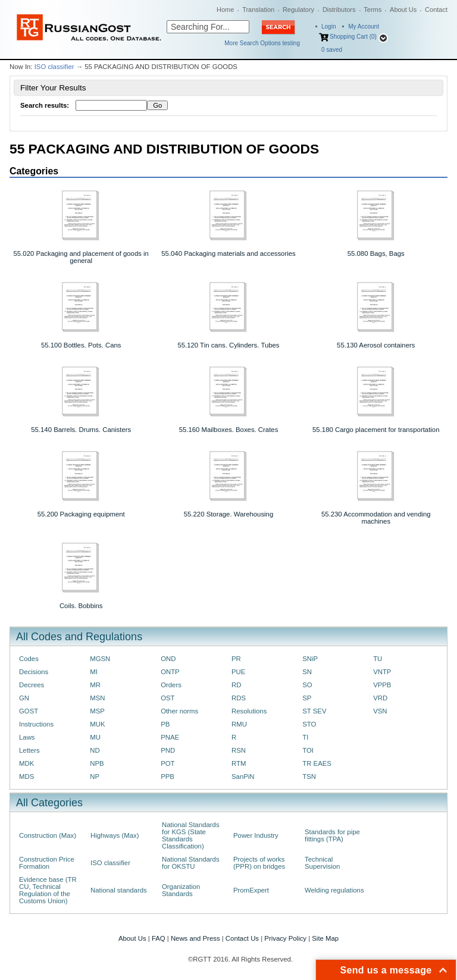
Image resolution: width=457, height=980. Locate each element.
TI (305, 737)
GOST (29, 711)
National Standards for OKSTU (191, 863)
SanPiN (243, 777)
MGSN (100, 659)
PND (168, 750)
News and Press (195, 938)
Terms (373, 10)
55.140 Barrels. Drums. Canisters (81, 430)
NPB (97, 763)
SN (307, 672)
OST (168, 698)
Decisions (34, 672)
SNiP (310, 659)
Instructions (36, 724)
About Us (403, 10)
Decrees (32, 685)
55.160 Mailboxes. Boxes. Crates (229, 430)
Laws (27, 737)
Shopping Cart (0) (353, 37)
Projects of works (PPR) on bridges (259, 863)
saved (332, 50)
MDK (26, 763)
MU (95, 737)
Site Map (325, 938)
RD (236, 685)
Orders (171, 685)
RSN (239, 750)
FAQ (159, 938)
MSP (97, 711)
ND (95, 750)
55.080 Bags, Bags (376, 253)
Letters (29, 750)
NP (95, 777)
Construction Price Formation (47, 863)
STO (309, 724)
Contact (436, 10)
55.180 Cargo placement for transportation (376, 430)
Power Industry (256, 835)
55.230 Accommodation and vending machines (376, 518)
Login (328, 26)
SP (307, 698)
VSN (380, 711)
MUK (97, 724)
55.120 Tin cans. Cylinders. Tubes (228, 345)
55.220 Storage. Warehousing (229, 514)
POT (168, 763)
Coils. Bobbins (81, 606)
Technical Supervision (322, 863)
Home (225, 10)
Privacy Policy (285, 938)
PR (236, 659)
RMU (239, 724)
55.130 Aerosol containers (376, 345)
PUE (238, 672)
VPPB (382, 685)
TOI (308, 750)
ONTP (170, 672)
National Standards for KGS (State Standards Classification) (191, 835)
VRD (380, 698)
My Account (364, 26)
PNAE (170, 737)
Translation (258, 10)
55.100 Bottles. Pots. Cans (81, 345)
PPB (168, 777)
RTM (239, 763)
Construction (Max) (48, 835)
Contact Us (242, 938)
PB (165, 724)
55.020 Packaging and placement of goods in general (81, 257)
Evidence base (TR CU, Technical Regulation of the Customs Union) (48, 890)
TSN (309, 777)
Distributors (339, 10)
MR (95, 685)
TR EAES (317, 763)
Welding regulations (334, 890)
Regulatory (298, 10)
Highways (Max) (115, 835)
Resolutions (249, 711)
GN (24, 698)
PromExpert (251, 890)
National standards (119, 890)
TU (378, 659)
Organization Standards (181, 890)
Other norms (179, 711)
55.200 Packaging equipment (81, 514)
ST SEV (314, 711)
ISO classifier (54, 67)
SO (307, 685)
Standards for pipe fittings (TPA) (332, 835)
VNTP (382, 672)
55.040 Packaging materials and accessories (228, 253)
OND (168, 659)
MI (94, 672)
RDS (239, 698)
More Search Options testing (262, 43)
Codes (29, 659)
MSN (97, 698)
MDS (26, 777)
